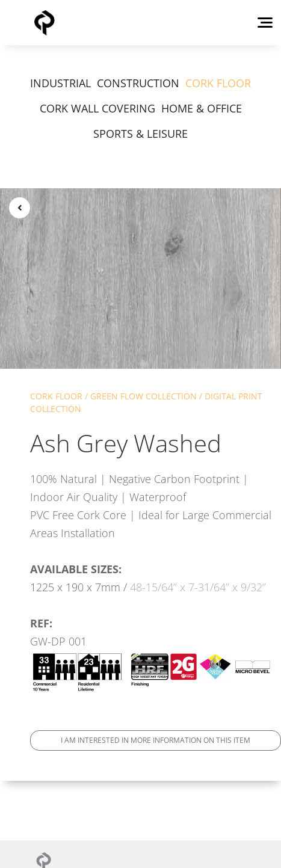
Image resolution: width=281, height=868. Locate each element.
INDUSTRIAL (60, 83)
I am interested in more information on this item (156, 740)
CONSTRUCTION (138, 83)
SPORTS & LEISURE (140, 134)
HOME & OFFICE (202, 108)
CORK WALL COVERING (97, 108)
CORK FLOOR (218, 83)
